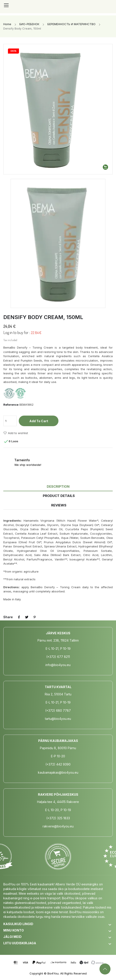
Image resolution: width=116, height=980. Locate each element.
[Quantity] (10, 421)
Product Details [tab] (59, 496)
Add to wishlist (16, 433)
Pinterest (35, 617)
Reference (11, 405)
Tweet (27, 617)
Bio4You (53, 973)
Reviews (59, 505)
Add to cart (39, 421)
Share (19, 617)
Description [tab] (58, 486)
